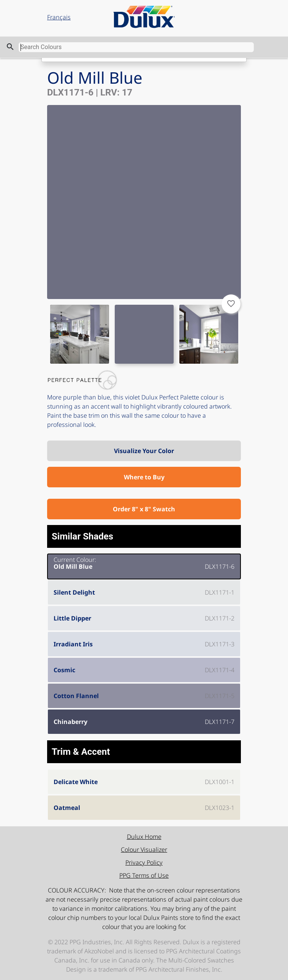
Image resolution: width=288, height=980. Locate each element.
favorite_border (231, 304)
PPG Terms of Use (144, 875)
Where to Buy (144, 477)
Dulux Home (144, 837)
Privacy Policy (144, 862)
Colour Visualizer (144, 850)
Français (59, 17)
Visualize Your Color (144, 451)
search (10, 47)
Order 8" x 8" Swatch (144, 509)
